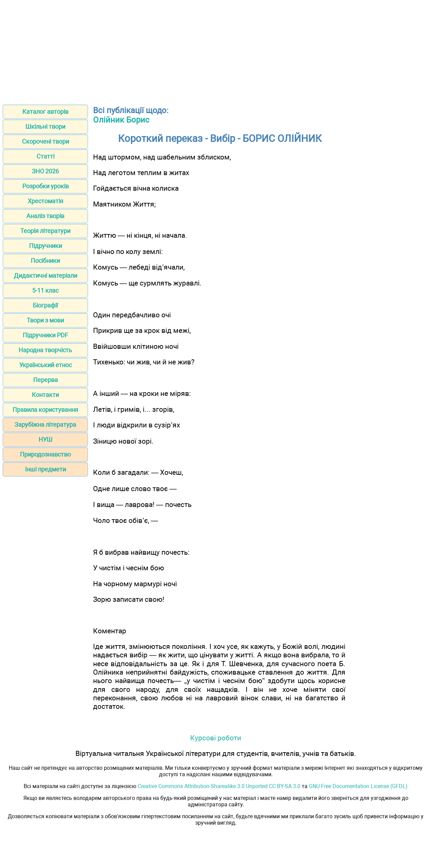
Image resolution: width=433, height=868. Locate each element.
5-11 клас (45, 290)
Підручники (45, 246)
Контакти (45, 395)
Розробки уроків (45, 186)
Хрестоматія (45, 201)
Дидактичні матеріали (45, 276)
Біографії (45, 305)
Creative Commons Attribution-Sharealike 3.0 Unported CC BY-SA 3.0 (219, 786)
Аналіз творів (45, 216)
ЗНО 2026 (45, 171)
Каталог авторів (45, 112)
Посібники (45, 261)
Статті (45, 156)
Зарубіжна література (45, 425)
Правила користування (45, 410)
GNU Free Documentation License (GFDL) (358, 786)
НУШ (45, 439)
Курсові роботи (216, 738)
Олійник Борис (121, 120)
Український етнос (45, 365)
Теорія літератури (45, 231)
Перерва (45, 380)
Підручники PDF (45, 335)
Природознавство (45, 454)
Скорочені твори (45, 141)
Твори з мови (45, 320)
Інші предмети (45, 469)
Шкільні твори (45, 126)
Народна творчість (45, 350)
